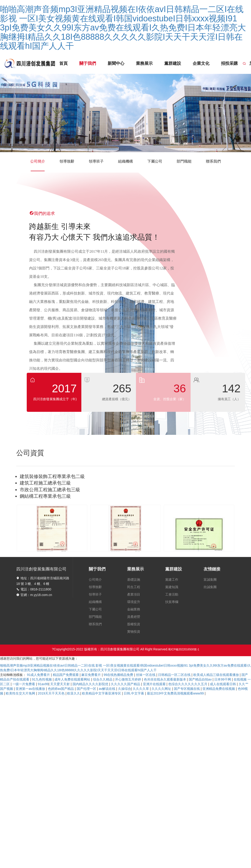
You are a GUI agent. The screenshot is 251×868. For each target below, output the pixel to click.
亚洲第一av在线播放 (31, 689)
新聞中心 (115, 63)
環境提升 (134, 602)
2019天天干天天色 (52, 693)
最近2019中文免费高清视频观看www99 (176, 693)
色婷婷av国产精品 (61, 689)
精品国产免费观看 (66, 675)
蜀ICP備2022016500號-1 (183, 649)
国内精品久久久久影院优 (91, 684)
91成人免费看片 (39, 675)
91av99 (43, 684)
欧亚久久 (74, 693)
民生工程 (134, 587)
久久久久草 (141, 689)
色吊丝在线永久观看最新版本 (165, 679)
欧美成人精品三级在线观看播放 (217, 675)
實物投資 (134, 632)
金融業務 (134, 609)
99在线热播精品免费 (119, 675)
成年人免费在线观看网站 (73, 679)
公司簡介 (38, 165)
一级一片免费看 (24, 684)
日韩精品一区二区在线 (175, 675)
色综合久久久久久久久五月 (188, 684)
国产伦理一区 (87, 689)
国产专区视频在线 (187, 689)
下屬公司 (155, 161)
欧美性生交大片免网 (21, 693)
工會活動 (172, 594)
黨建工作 (172, 580)
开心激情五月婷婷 (129, 679)
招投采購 (226, 63)
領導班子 (96, 161)
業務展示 (143, 63)
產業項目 (134, 594)
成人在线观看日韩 (223, 684)
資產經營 (134, 617)
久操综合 (125, 689)
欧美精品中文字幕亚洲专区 (102, 693)
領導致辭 (67, 161)
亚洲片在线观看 (155, 684)
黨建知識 (172, 587)
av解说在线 (107, 689)
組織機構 (125, 161)
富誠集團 (210, 580)
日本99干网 (223, 679)
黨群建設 (171, 63)
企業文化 (198, 63)
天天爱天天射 (60, 684)
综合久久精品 (103, 679)
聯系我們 (213, 161)
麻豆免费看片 (92, 675)
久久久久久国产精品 (126, 684)
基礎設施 (134, 580)
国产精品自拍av (201, 679)
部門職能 (184, 161)
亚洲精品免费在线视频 (219, 689)
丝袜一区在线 (146, 675)
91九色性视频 (42, 679)
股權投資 (134, 624)
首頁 (63, 63)
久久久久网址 (162, 689)
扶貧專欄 (172, 602)
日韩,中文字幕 (134, 693)
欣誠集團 (210, 587)
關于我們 (87, 63)
